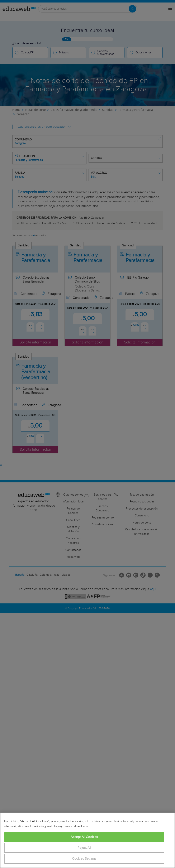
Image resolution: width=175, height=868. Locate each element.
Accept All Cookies (84, 837)
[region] (87, 840)
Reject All (84, 848)
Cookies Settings (84, 859)
